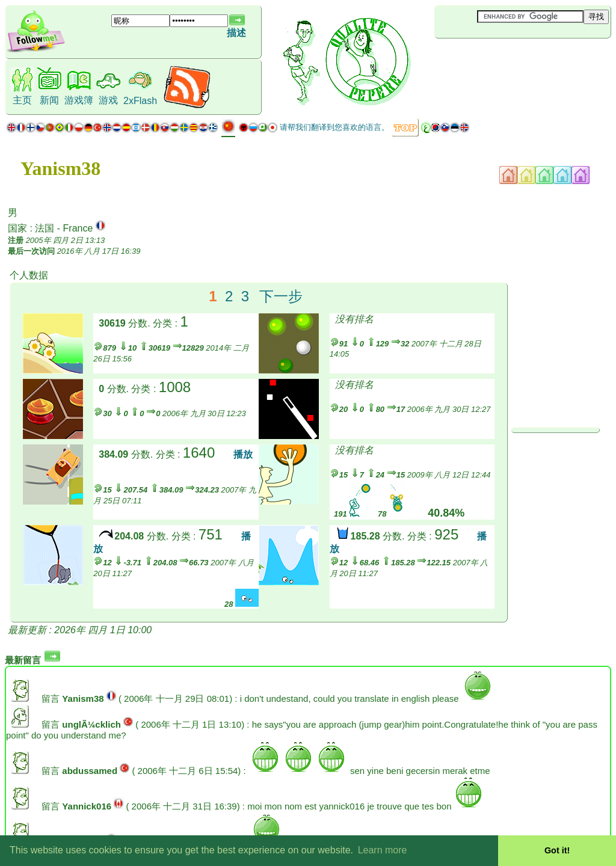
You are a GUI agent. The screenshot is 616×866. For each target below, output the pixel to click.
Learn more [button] (383, 850)
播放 (243, 454)
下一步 (281, 296)
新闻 (49, 100)
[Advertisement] (506, 58)
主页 (22, 100)
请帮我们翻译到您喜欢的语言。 (334, 127)
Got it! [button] (557, 850)
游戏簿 (79, 100)
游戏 (108, 100)
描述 (236, 33)
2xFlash (140, 101)
